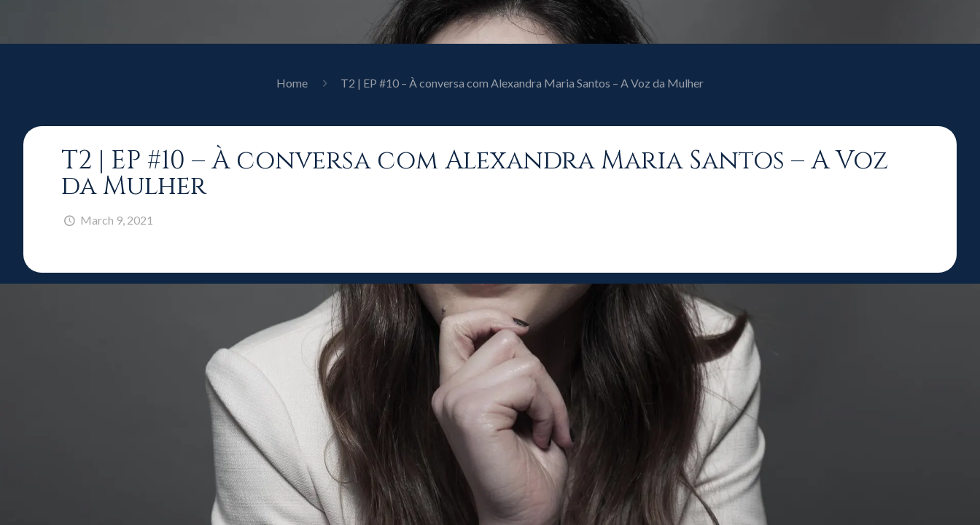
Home (292, 83)
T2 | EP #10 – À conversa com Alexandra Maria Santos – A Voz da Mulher (522, 83)
